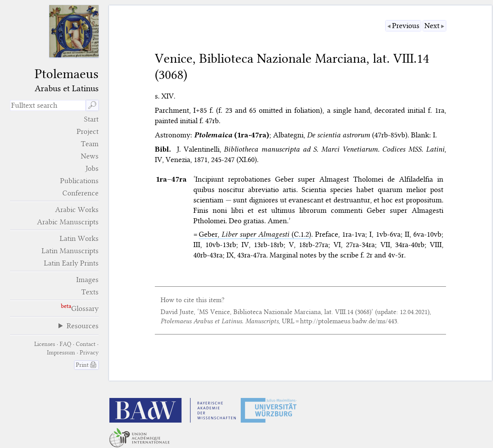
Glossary (85, 308)
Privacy (89, 353)
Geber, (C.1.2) (255, 234)
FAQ (65, 344)
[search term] (48, 105)
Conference (80, 193)
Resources (83, 326)
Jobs (92, 168)
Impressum (61, 353)
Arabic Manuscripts (68, 222)
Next (432, 26)
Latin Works (79, 238)
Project (88, 131)
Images (87, 280)
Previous (406, 26)
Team (90, 144)
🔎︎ (92, 105)
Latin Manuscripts (70, 251)
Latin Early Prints (71, 263)
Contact (86, 344)
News (90, 156)
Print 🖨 (86, 365)
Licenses (45, 344)
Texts (90, 292)
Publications (79, 181)
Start (91, 119)
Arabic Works (77, 210)
